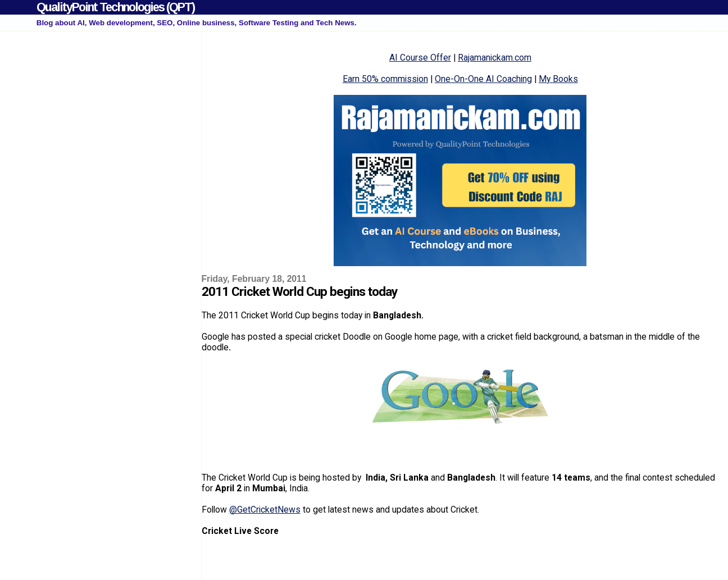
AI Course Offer (420, 58)
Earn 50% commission (385, 79)
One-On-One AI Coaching (483, 79)
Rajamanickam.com (495, 58)
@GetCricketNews (265, 510)
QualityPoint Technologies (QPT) (115, 7)
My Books (558, 79)
